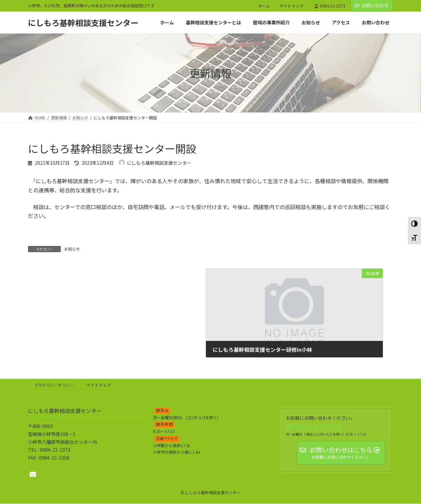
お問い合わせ (372, 5)
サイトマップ (291, 6)
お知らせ (72, 249)
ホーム (264, 6)
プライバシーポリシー (54, 385)
